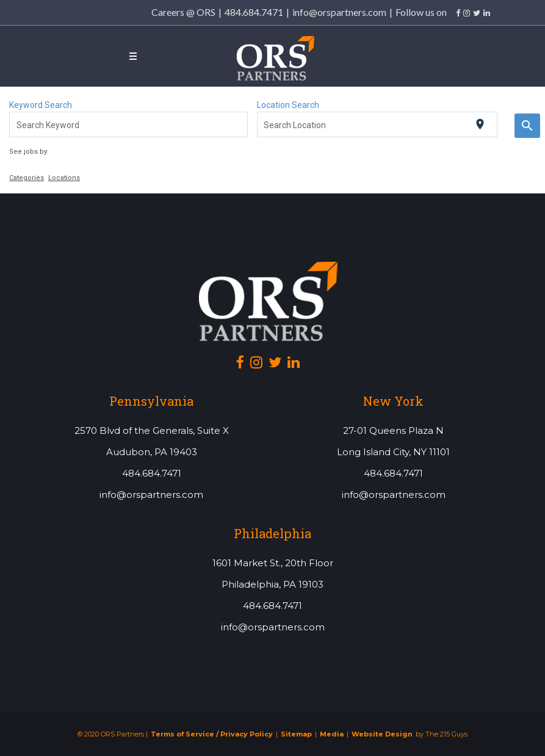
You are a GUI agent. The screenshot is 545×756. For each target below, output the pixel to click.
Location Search (288, 105)
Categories (27, 178)
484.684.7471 (254, 12)
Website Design (382, 734)
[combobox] (129, 124)
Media (332, 734)
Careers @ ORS (183, 12)
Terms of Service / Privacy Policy (212, 734)
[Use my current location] (480, 124)
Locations (64, 178)
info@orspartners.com (339, 12)
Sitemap (296, 734)
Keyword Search (41, 105)
